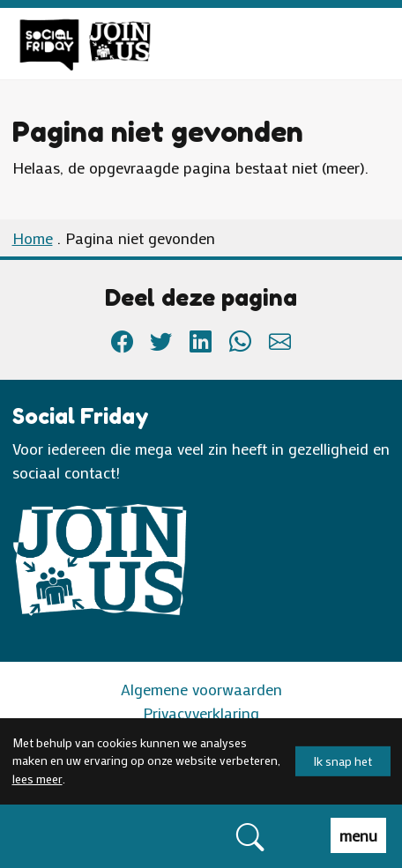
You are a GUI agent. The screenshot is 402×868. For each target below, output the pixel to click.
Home (33, 238)
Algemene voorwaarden (201, 689)
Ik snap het (343, 760)
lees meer (37, 779)
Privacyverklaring (201, 713)
